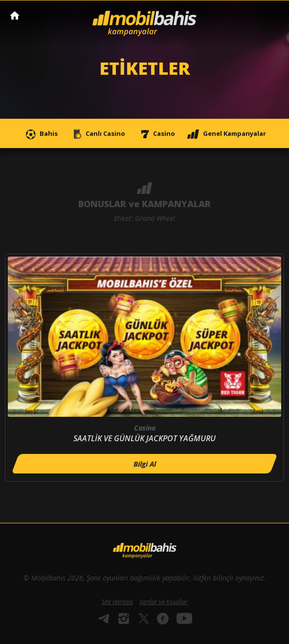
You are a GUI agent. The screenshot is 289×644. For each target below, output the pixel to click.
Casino (156, 134)
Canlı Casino (97, 134)
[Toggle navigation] (272, 16)
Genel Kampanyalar (226, 134)
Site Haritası (117, 602)
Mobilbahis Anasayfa (15, 15)
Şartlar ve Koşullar (164, 602)
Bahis (41, 134)
